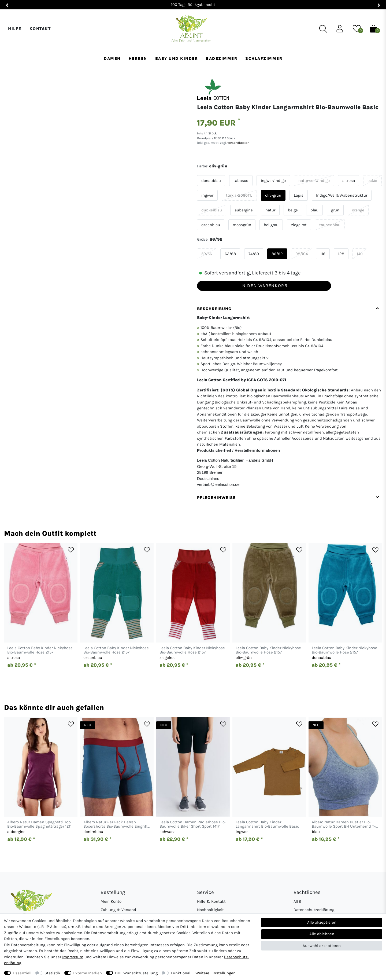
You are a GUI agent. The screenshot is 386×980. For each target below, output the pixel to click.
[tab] (289, 397)
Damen (112, 58)
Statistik (52, 973)
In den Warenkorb (264, 286)
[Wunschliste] (357, 28)
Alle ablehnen (322, 934)
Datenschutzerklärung (314, 910)
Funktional (181, 973)
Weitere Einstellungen (216, 973)
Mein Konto (111, 901)
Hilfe (15, 29)
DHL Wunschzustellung (136, 973)
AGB (297, 901)
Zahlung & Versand (118, 910)
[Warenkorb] (374, 28)
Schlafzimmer (264, 58)
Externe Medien (88, 973)
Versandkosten (238, 143)
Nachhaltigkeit (210, 910)
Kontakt (40, 29)
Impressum (73, 957)
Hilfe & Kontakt (211, 901)
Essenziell (22, 973)
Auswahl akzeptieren (322, 946)
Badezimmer (222, 58)
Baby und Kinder (177, 58)
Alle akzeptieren (322, 922)
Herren (138, 58)
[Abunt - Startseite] (191, 29)
